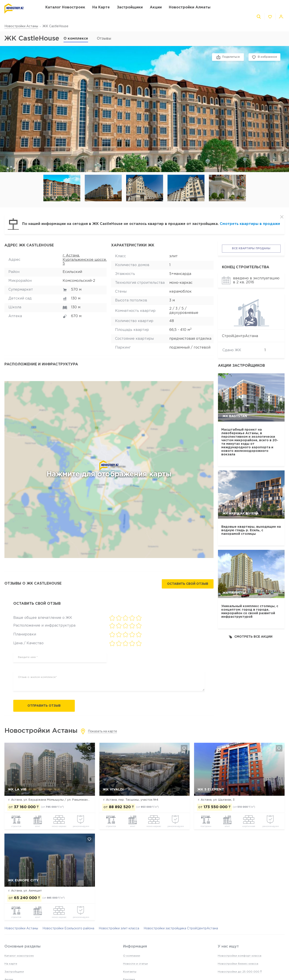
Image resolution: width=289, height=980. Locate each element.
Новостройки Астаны (21, 26)
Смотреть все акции (251, 637)
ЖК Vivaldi (113, 789)
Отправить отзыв (44, 706)
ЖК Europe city (23, 880)
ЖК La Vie (17, 789)
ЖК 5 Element (211, 789)
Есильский (72, 272)
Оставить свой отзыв (188, 584)
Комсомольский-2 (79, 281)
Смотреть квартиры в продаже (250, 224)
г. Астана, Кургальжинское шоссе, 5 (85, 260)
